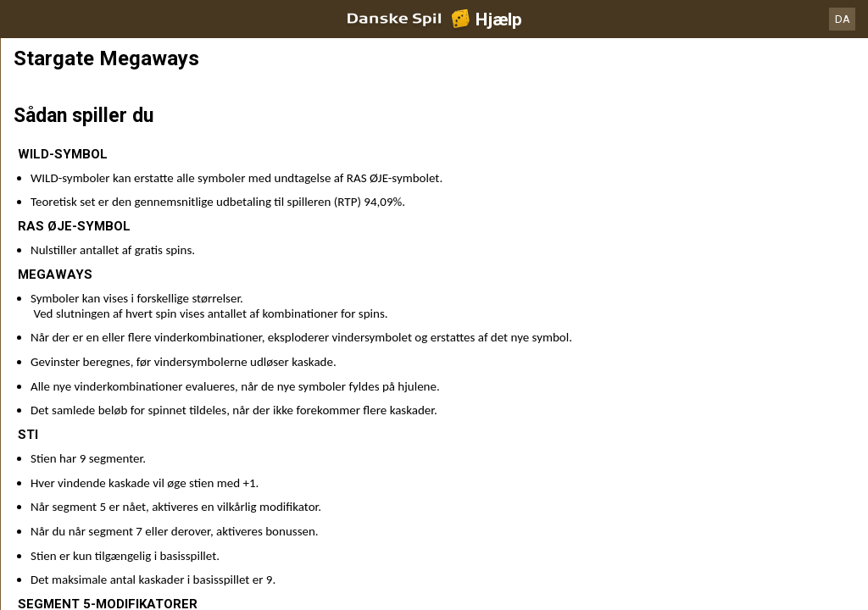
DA (843, 19)
